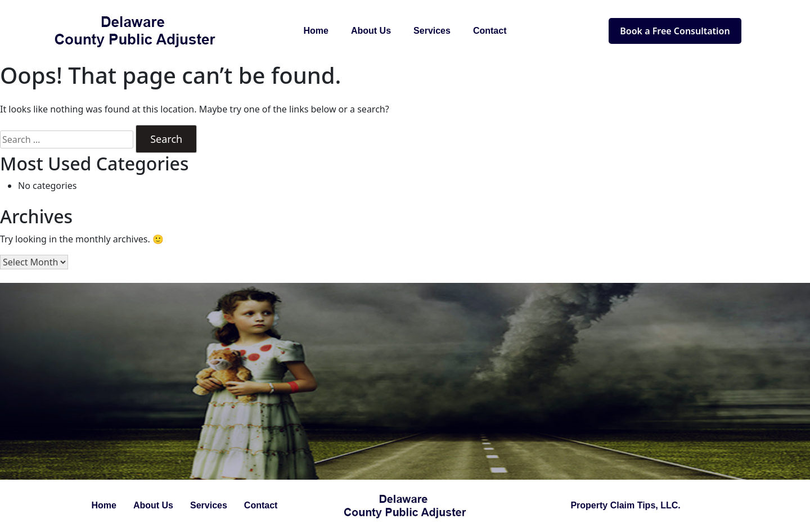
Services (432, 31)
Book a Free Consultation (675, 31)
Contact (490, 31)
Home (316, 31)
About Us (371, 31)
